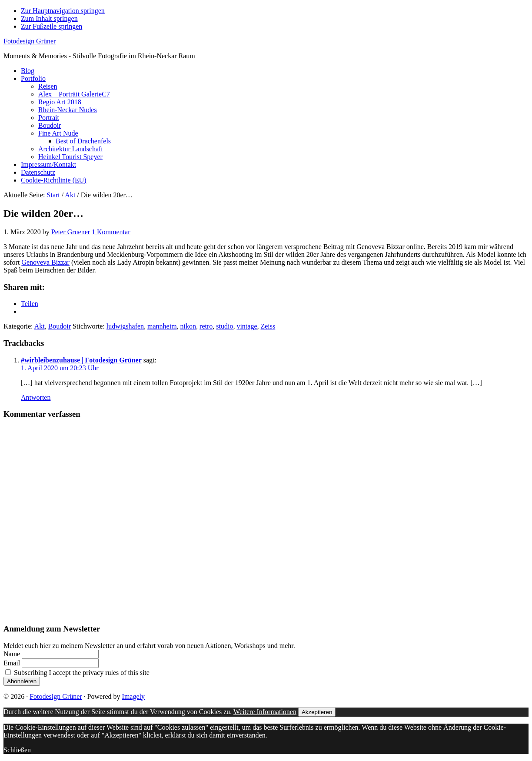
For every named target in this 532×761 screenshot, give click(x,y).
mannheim (162, 326)
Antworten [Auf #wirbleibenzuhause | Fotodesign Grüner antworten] (36, 397)
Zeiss (268, 326)
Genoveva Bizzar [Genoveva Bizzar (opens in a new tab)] (45, 262)
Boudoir (60, 326)
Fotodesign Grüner (30, 41)
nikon (188, 326)
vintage (247, 326)
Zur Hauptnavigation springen (63, 11)
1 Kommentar (111, 232)
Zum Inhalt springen (49, 18)
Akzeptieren (317, 712)
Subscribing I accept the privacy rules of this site (77, 673)
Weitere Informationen (265, 712)
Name (12, 654)
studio (224, 326)
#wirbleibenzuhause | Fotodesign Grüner (81, 360)
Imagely (133, 696)
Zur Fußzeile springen (52, 26)
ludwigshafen (125, 326)
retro (206, 326)
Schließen (17, 750)
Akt (40, 326)
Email (12, 663)
